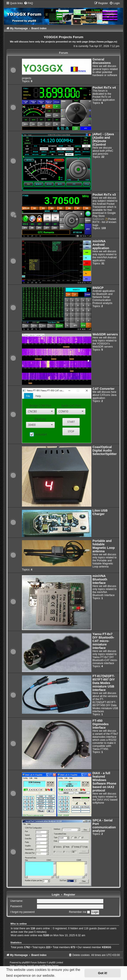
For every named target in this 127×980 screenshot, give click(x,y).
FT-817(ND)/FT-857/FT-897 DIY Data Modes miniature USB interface (104, 683)
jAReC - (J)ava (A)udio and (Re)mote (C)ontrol (103, 139)
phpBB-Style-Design (49, 966)
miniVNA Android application (101, 245)
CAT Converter (103, 389)
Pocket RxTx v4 (104, 88)
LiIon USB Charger (100, 512)
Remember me (79, 912)
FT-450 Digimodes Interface (101, 724)
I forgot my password (22, 912)
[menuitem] (28, 3)
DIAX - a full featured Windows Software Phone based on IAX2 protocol (104, 782)
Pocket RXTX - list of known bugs (104, 222)
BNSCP (98, 288)
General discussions (102, 61)
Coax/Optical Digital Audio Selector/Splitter (105, 450)
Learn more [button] (66, 976)
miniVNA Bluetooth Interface (100, 579)
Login (56, 895)
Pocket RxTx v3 (104, 195)
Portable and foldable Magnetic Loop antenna (104, 546)
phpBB (25, 963)
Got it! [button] (103, 973)
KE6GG (107, 947)
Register (70, 895)
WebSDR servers (105, 334)
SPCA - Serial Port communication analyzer (104, 826)
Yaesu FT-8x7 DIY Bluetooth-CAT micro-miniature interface (103, 641)
